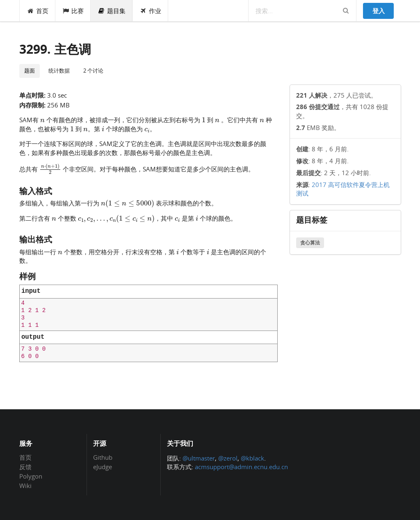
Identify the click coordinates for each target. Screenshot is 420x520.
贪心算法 (310, 243)
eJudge (103, 466)
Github (103, 458)
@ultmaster (199, 458)
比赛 (73, 11)
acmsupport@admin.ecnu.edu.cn (241, 467)
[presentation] (42, 119)
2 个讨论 (93, 71)
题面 (30, 71)
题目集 (112, 11)
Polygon (31, 476)
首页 (38, 11)
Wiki (25, 485)
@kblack (252, 458)
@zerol (228, 458)
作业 (150, 11)
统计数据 (59, 71)
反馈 (25, 467)
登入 (379, 11)
